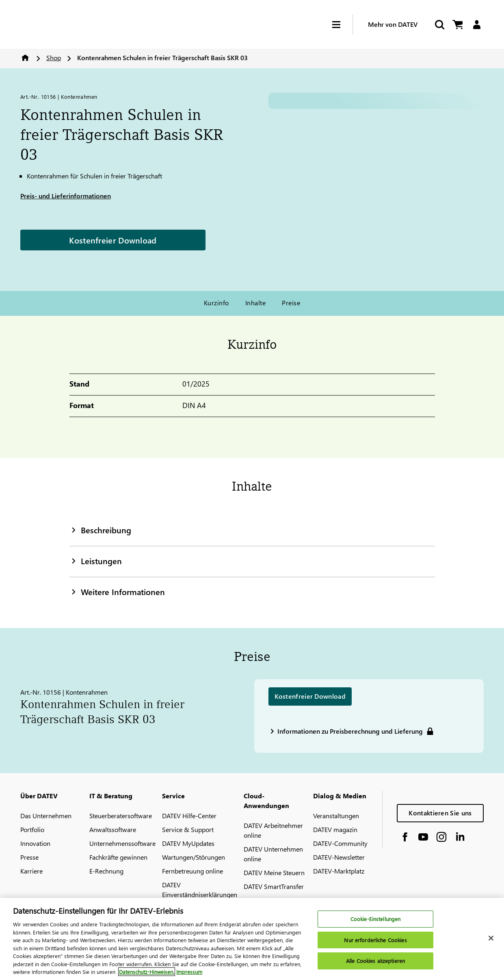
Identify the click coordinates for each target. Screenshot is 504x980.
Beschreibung (100, 530)
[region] (252, 939)
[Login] (477, 25)
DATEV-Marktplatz (339, 871)
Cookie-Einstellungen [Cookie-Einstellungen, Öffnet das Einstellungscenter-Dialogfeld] (376, 919)
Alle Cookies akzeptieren (375, 961)
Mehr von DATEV (393, 24)
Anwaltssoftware (113, 829)
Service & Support (188, 829)
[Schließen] (491, 938)
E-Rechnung (106, 871)
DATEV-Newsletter (339, 857)
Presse (29, 857)
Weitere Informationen (117, 591)
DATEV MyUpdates (188, 843)
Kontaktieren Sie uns (440, 813)
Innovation (35, 843)
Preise (291, 303)
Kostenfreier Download (113, 240)
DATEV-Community (340, 843)
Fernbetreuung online (193, 871)
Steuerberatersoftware (121, 816)
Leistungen (96, 561)
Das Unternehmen (46, 816)
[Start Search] (439, 25)
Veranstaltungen (336, 816)
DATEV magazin (335, 829)
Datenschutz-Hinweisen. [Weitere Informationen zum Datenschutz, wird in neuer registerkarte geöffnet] (147, 972)
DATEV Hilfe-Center (189, 816)
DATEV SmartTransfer (274, 886)
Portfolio (32, 829)
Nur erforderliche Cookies (375, 940)
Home (25, 58)
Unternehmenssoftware (122, 843)
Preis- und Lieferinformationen (66, 196)
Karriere (31, 871)
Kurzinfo (216, 303)
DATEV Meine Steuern (274, 872)
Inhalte (255, 303)
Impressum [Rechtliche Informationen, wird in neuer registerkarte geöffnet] (189, 972)
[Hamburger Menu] (342, 25)
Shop (54, 58)
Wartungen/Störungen (194, 857)
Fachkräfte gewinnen (118, 857)
